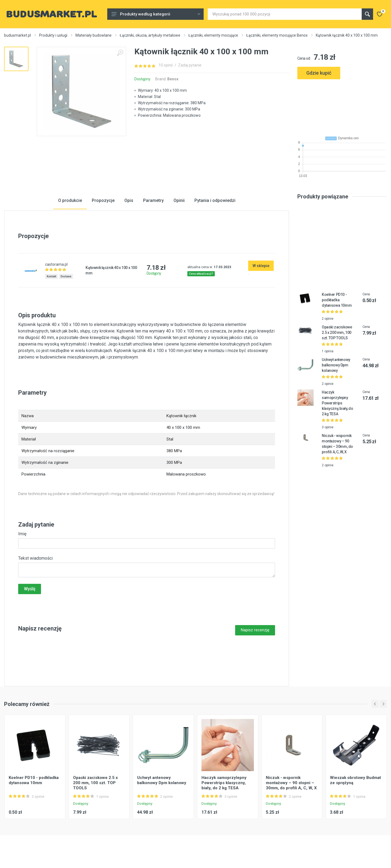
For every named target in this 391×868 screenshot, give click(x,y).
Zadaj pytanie (190, 65)
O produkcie (70, 200)
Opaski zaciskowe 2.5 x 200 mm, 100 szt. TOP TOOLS (337, 332)
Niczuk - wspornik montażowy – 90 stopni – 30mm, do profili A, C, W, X (291, 783)
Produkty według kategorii (156, 14)
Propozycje (103, 200)
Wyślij (30, 589)
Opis (129, 200)
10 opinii (166, 65)
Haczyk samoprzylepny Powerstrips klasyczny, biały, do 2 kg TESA (338, 403)
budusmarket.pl (18, 35)
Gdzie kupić (319, 73)
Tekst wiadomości (35, 558)
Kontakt (51, 276)
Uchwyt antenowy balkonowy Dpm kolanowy (336, 365)
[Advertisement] (342, 105)
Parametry (153, 200)
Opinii (179, 200)
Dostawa (66, 276)
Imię (22, 534)
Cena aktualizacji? (201, 274)
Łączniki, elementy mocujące (213, 35)
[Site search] (285, 14)
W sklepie (261, 266)
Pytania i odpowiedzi (215, 200)
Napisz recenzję (255, 630)
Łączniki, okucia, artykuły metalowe (150, 35)
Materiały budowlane (94, 35)
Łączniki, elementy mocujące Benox (277, 35)
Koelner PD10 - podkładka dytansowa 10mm (337, 300)
